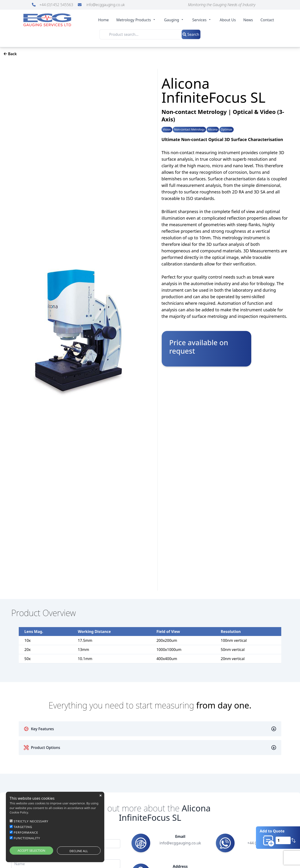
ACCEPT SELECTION (31, 850)
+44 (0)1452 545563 (53, 5)
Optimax (226, 130)
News (248, 20)
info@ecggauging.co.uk (101, 5)
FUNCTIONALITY (27, 838)
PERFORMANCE (26, 832)
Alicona (213, 130)
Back (10, 54)
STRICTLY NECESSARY (31, 821)
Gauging (174, 20)
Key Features (39, 729)
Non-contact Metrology (189, 130)
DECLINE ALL (79, 851)
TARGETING (23, 827)
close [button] (101, 795)
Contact (267, 20)
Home (104, 20)
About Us (228, 20)
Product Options (42, 748)
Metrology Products (136, 20)
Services (202, 20)
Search (191, 34)
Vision (167, 130)
